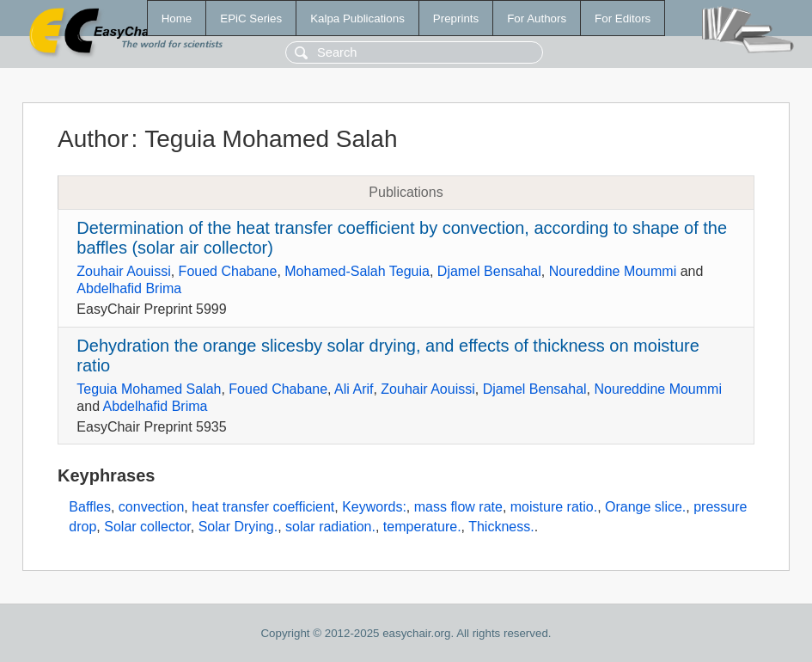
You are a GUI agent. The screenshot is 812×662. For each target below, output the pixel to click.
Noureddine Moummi (613, 271)
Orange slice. (645, 507)
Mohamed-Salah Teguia (357, 271)
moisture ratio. (554, 507)
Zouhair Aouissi (123, 271)
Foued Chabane (228, 271)
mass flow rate (458, 507)
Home (177, 18)
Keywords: (374, 507)
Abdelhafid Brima (129, 288)
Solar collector (147, 527)
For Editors (623, 18)
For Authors (537, 18)
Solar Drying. (238, 527)
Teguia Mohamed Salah (149, 389)
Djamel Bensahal (489, 271)
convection (152, 507)
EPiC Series (251, 18)
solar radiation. (330, 527)
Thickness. (501, 527)
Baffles (90, 507)
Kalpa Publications (357, 18)
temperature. (422, 527)
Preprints (456, 18)
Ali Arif (354, 389)
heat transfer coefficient (263, 507)
